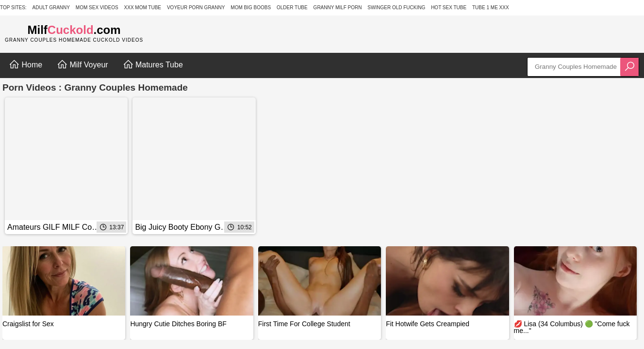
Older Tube (292, 8)
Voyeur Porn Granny (196, 8)
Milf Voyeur (83, 64)
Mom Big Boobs (251, 8)
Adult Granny (51, 8)
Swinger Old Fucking (396, 8)
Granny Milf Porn (338, 8)
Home (25, 64)
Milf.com (74, 30)
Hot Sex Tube (449, 8)
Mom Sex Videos (97, 8)
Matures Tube (153, 64)
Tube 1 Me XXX (491, 8)
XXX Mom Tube (143, 8)
